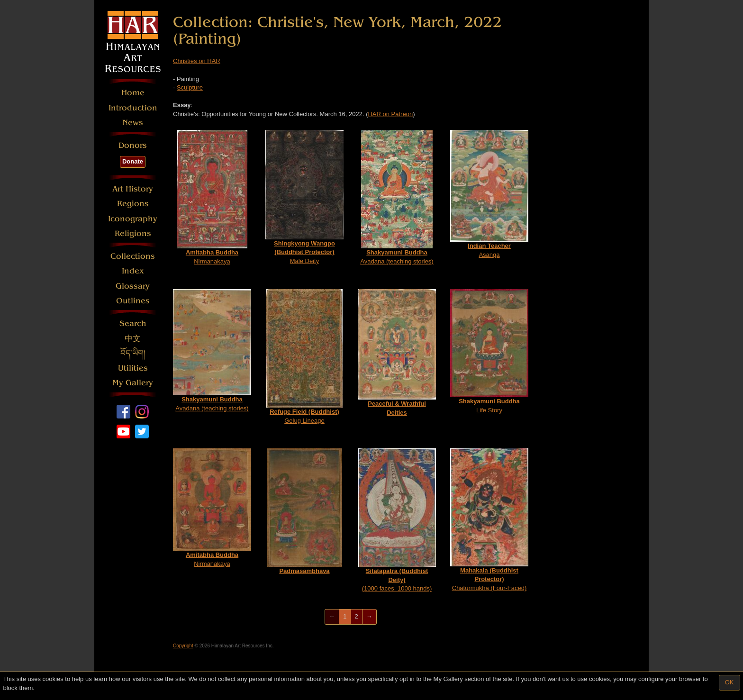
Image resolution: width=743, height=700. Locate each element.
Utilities (133, 368)
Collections (133, 256)
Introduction (133, 108)
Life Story (489, 351)
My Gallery (133, 383)
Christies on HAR (197, 61)
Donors (133, 145)
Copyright (183, 646)
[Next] (369, 617)
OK (729, 682)
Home (133, 93)
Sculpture (190, 87)
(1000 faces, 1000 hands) (397, 520)
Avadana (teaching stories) (397, 197)
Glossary (133, 286)
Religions (133, 233)
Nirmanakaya (212, 197)
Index (133, 271)
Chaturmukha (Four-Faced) (489, 520)
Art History (133, 189)
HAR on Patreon (390, 114)
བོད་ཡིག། (133, 353)
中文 (133, 339)
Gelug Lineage (304, 357)
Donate (133, 161)
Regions (133, 204)
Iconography (133, 219)
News (133, 123)
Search (133, 323)
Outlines (133, 301)
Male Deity (304, 197)
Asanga (489, 194)
